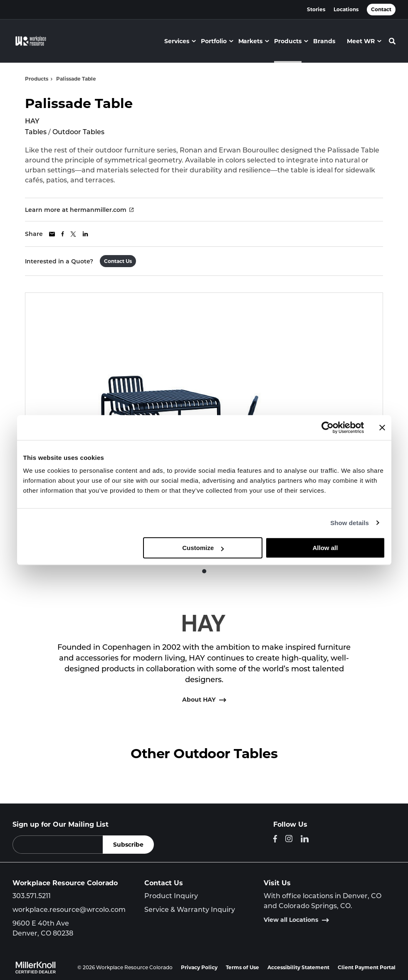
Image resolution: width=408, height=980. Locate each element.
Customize (203, 548)
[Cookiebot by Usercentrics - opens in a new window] (328, 427)
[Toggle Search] (392, 41)
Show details (350, 523)
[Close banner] (382, 427)
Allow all (325, 548)
